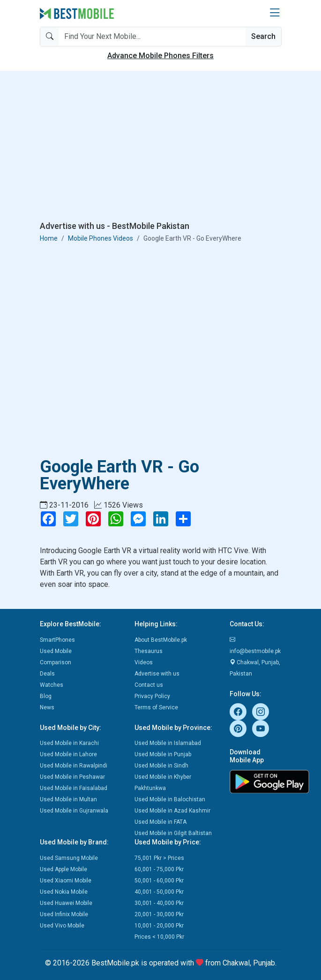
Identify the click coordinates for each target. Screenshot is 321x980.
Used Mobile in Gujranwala (74, 811)
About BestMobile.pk (161, 640)
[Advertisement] (161, 148)
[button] (275, 13)
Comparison (56, 662)
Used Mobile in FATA (160, 822)
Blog (46, 696)
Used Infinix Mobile (64, 914)
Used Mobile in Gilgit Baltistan (173, 833)
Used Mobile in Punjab (163, 754)
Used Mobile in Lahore (68, 754)
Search (263, 36)
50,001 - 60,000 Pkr (159, 881)
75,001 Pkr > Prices (159, 858)
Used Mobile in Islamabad (168, 743)
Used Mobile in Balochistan (170, 799)
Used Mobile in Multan (68, 799)
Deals (47, 674)
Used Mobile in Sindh (161, 766)
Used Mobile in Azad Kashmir (172, 811)
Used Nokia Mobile (64, 892)
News (47, 707)
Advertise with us (157, 674)
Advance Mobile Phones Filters (160, 56)
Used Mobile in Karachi (69, 743)
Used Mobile (56, 651)
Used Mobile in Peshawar (72, 777)
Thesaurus (149, 651)
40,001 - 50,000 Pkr (159, 892)
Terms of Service (156, 707)
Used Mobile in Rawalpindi (74, 766)
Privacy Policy (152, 696)
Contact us (149, 685)
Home (49, 238)
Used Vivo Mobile (62, 926)
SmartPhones (57, 640)
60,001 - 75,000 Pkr (159, 869)
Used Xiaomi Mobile (66, 881)
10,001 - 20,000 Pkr (159, 926)
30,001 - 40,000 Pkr (159, 903)
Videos (144, 662)
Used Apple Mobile (63, 869)
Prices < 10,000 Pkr (159, 937)
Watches (52, 685)
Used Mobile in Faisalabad (74, 788)
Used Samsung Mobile (69, 858)
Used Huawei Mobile (66, 903)
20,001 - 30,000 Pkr (159, 914)
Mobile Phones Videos (101, 238)
